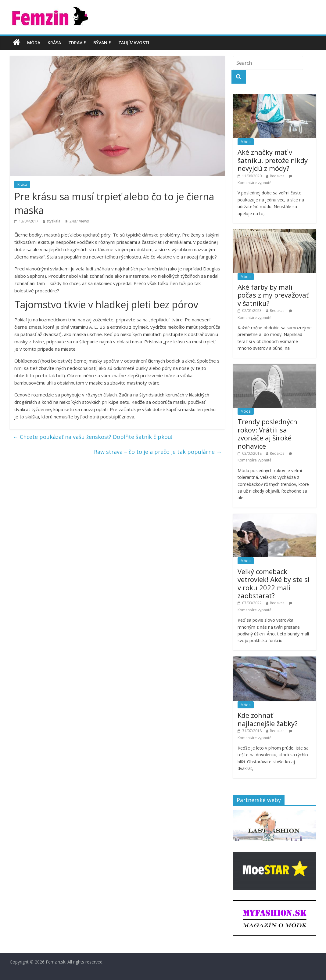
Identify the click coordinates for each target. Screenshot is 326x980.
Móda (34, 43)
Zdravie (77, 43)
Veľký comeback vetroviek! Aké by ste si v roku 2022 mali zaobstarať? (274, 583)
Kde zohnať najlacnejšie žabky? (268, 719)
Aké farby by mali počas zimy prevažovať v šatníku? (273, 295)
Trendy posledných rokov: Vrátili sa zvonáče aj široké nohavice (267, 434)
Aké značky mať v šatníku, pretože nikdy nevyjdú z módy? (273, 160)
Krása (54, 43)
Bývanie (102, 43)
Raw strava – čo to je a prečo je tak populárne (158, 452)
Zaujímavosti (134, 43)
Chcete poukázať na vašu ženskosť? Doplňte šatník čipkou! (93, 437)
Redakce (277, 176)
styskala (54, 221)
